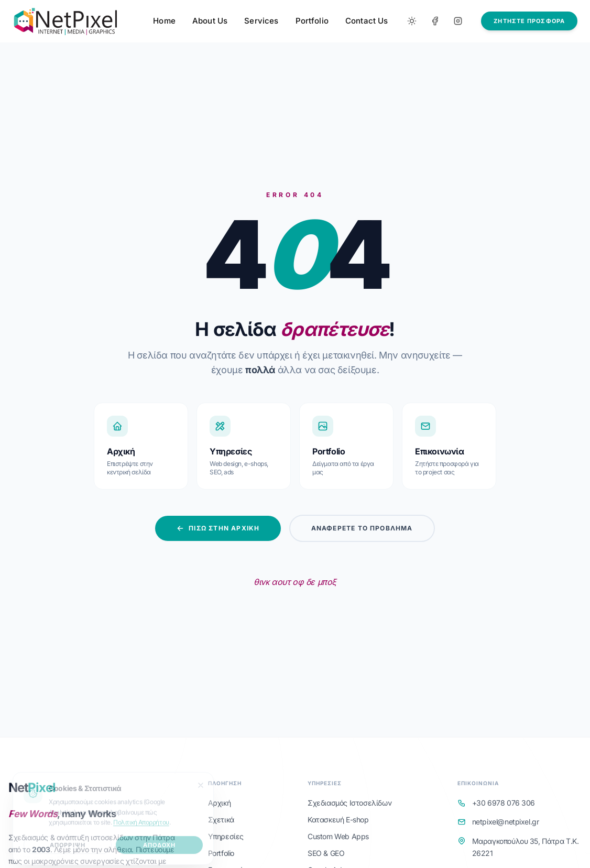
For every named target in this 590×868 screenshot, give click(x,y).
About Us (210, 21)
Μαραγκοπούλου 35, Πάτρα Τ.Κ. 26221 (526, 847)
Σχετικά (221, 820)
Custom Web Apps (338, 836)
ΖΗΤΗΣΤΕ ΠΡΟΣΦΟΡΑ (529, 21)
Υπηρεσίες (226, 836)
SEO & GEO (326, 853)
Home (164, 21)
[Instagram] (458, 21)
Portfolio (312, 21)
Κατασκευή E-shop (338, 820)
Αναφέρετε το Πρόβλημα (362, 528)
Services (261, 21)
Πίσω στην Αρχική (218, 528)
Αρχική (220, 803)
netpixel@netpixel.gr (506, 822)
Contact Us (367, 21)
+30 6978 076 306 (504, 803)
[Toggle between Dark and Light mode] (412, 21)
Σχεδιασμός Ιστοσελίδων (349, 803)
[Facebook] (435, 21)
